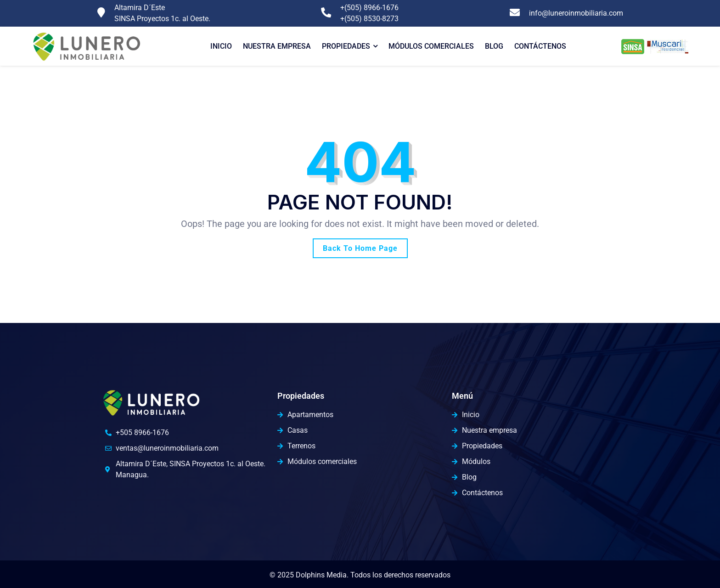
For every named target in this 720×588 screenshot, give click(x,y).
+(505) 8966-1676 (369, 8)
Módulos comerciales (431, 46)
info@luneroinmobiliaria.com (576, 13)
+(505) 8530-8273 (369, 19)
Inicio (221, 46)
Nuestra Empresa (277, 46)
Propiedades (346, 46)
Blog (494, 46)
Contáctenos (540, 46)
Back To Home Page (360, 248)
